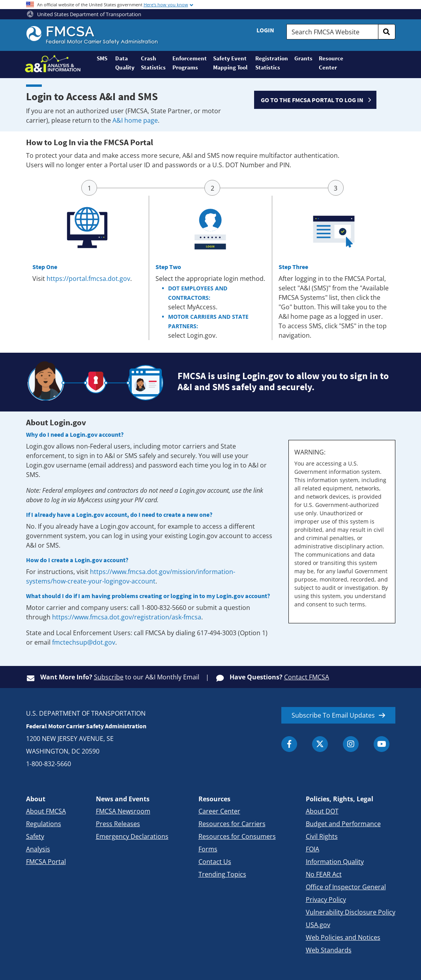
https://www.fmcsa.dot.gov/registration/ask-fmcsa (127, 617)
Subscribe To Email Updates (333, 715)
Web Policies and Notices (343, 937)
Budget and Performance (343, 824)
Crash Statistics (153, 63)
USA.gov (318, 925)
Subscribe (109, 677)
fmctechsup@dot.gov (84, 642)
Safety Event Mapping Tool (230, 63)
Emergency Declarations (132, 836)
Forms (208, 849)
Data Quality (125, 63)
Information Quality (335, 862)
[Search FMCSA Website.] (332, 32)
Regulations (44, 824)
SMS (102, 58)
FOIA (312, 849)
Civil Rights (322, 836)
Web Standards (329, 950)
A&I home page (135, 120)
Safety (35, 836)
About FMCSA (46, 811)
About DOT (322, 811)
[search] (387, 32)
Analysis (38, 849)
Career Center (219, 811)
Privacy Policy (326, 900)
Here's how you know (166, 5)
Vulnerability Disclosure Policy (351, 912)
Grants (303, 58)
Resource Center (331, 63)
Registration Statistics (272, 63)
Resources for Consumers (237, 836)
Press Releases (118, 824)
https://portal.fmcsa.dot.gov (88, 279)
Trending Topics (222, 874)
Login (265, 30)
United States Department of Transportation (84, 14)
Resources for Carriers (232, 824)
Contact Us (215, 862)
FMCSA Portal (46, 862)
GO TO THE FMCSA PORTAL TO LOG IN (312, 100)
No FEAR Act (324, 874)
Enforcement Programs (189, 63)
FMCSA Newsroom (123, 811)
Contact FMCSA (307, 677)
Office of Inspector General (346, 887)
